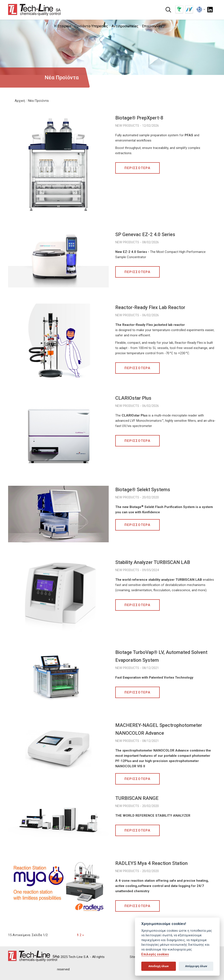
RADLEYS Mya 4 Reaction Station (151, 863)
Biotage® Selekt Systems (143, 490)
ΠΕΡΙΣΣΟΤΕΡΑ (137, 168)
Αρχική (20, 101)
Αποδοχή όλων (158, 966)
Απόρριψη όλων (196, 966)
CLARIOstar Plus (133, 398)
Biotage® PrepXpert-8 (139, 118)
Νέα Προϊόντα (38, 101)
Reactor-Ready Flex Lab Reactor (150, 307)
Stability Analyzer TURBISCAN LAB (153, 562)
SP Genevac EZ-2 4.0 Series (145, 234)
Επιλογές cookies (155, 954)
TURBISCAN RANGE (137, 798)
